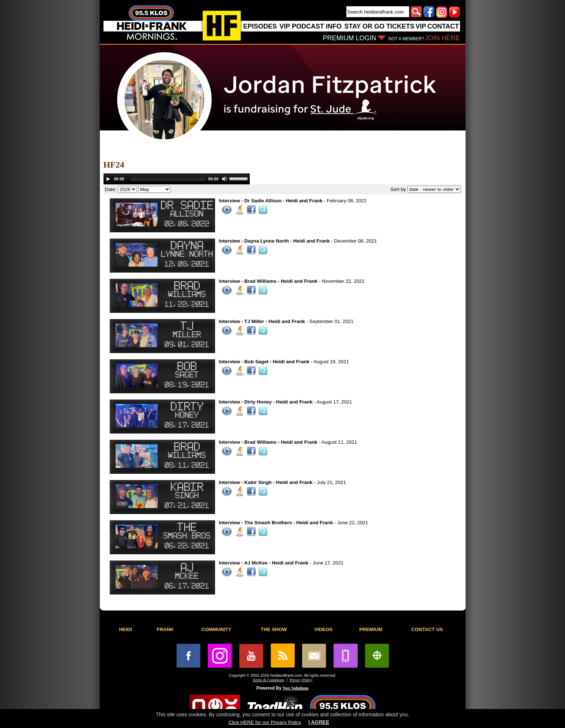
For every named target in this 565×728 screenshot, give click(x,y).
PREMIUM (371, 629)
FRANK (165, 629)
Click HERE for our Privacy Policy (265, 722)
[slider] (168, 179)
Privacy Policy (301, 680)
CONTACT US (427, 629)
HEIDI (125, 629)
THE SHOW (274, 629)
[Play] (108, 179)
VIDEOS (323, 629)
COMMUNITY (216, 629)
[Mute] (225, 179)
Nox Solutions (296, 688)
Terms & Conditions (269, 680)
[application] (177, 179)
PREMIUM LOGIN (350, 38)
